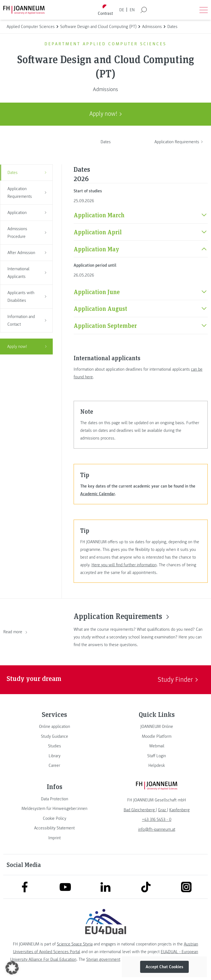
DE (122, 10)
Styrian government (103, 959)
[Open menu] (204, 10)
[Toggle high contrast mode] (105, 10)
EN (132, 10)
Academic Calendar (98, 494)
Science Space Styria (75, 944)
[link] (54, 726)
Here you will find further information (124, 565)
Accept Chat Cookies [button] (164, 967)
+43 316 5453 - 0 (157, 820)
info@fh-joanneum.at (157, 829)
